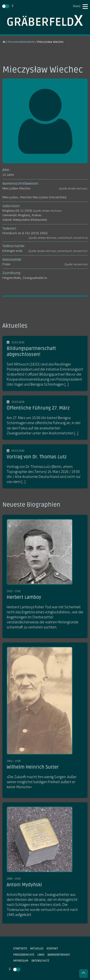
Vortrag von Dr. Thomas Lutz (37, 457)
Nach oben (84, 974)
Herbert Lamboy (24, 597)
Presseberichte (24, 955)
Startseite (20, 948)
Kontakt (52, 948)
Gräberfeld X (45, 20)
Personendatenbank (21, 42)
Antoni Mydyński (24, 885)
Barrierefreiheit (59, 955)
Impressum (21, 961)
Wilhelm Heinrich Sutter (33, 767)
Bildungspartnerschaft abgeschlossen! (31, 351)
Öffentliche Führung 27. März (38, 408)
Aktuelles (37, 948)
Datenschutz (40, 961)
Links (41, 955)
